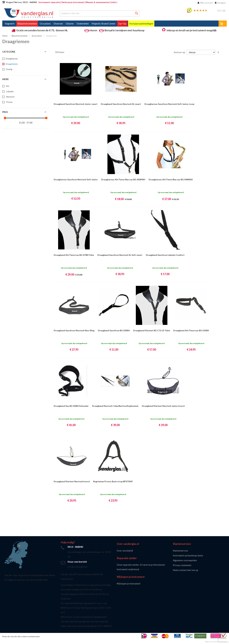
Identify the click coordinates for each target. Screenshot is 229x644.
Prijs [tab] (5, 112)
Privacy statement (182, 565)
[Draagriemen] (12, 64)
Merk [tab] (5, 79)
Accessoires (37, 36)
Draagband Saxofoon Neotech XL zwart (121, 104)
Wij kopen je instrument (129, 584)
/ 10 (221, 11)
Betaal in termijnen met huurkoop (125, 30)
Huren (94, 30)
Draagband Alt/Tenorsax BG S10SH (191, 330)
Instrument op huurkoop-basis (188, 555)
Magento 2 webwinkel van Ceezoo (216, 642)
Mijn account (206, 3)
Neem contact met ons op (186, 570)
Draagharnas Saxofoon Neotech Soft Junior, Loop (169, 104)
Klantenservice (180, 551)
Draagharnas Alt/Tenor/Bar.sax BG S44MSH (171, 179)
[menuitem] (10, 24)
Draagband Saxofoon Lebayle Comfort (165, 255)
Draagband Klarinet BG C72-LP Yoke (152, 330)
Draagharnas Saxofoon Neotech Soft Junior (76, 179)
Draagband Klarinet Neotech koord (72, 481)
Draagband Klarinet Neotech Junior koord (163, 406)
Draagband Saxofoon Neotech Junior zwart (76, 104)
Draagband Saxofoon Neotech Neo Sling (74, 330)
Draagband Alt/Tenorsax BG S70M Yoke (74, 255)
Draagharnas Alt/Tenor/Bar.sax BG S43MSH (123, 179)
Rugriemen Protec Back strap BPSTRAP (113, 481)
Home (5, 36)
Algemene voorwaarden (185, 560)
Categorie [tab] (9, 52)
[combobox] (100, 13)
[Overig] (9, 69)
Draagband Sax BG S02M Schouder (71, 406)
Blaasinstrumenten (20, 36)
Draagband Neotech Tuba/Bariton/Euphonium (115, 406)
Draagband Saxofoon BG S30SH (114, 330)
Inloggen (221, 3)
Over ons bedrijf (125, 551)
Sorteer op (179, 52)
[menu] (114, 24)
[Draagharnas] (12, 59)
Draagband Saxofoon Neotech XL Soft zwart (120, 255)
